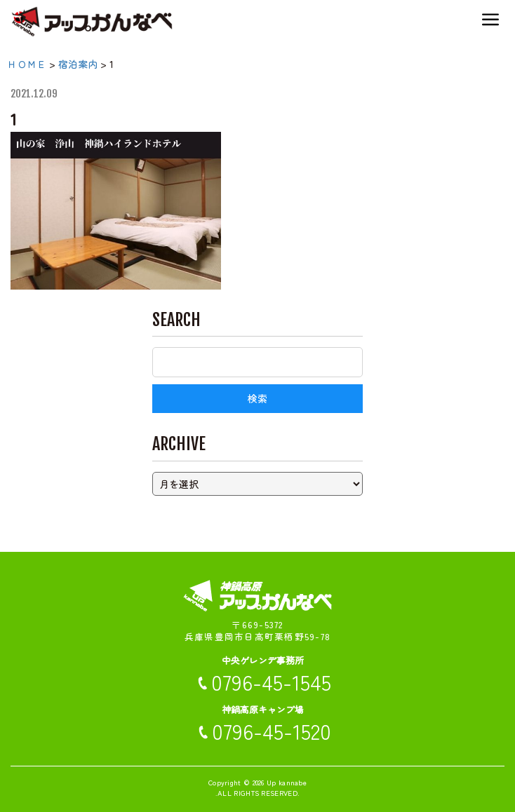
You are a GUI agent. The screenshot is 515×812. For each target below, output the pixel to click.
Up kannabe (287, 782)
